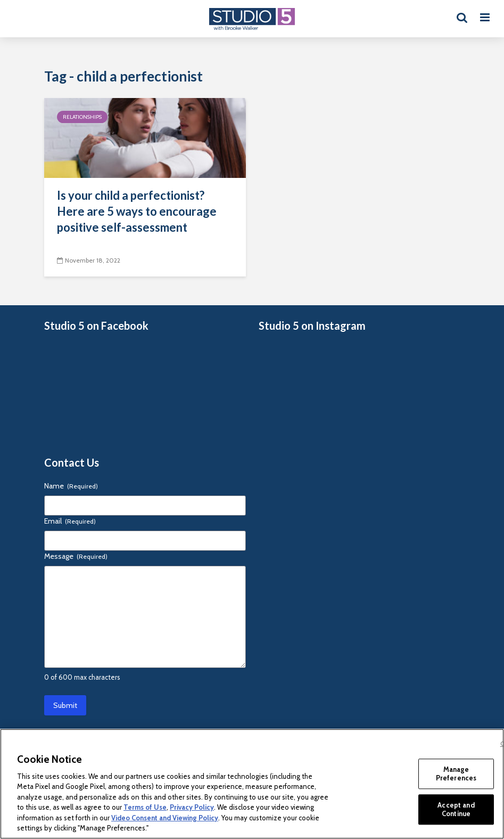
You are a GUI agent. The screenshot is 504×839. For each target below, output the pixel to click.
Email (70, 521)
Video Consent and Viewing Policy (165, 818)
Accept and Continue (456, 809)
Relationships (82, 117)
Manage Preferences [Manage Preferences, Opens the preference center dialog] (456, 773)
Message (76, 556)
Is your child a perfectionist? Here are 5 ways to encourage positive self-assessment (137, 211)
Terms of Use (145, 807)
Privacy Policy (192, 807)
